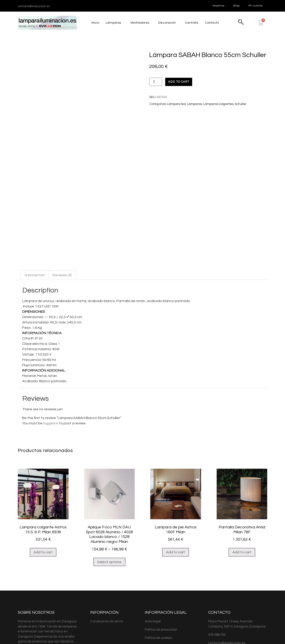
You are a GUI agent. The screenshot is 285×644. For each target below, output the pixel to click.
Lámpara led (176, 104)
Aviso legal (153, 573)
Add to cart (179, 82)
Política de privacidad (161, 581)
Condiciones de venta (107, 573)
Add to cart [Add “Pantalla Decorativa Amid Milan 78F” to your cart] (242, 503)
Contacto (213, 23)
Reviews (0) (62, 226)
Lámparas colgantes (218, 104)
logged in (51, 374)
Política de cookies (158, 589)
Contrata (192, 23)
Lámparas (112, 23)
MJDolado (83, 635)
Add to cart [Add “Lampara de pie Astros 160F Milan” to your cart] (176, 503)
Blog (236, 6)
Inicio (94, 23)
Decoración (167, 23)
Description (35, 226)
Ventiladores (139, 23)
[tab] (35, 226)
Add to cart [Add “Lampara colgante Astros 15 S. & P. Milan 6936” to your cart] (43, 503)
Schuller (241, 104)
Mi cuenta (256, 6)
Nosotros (219, 6)
